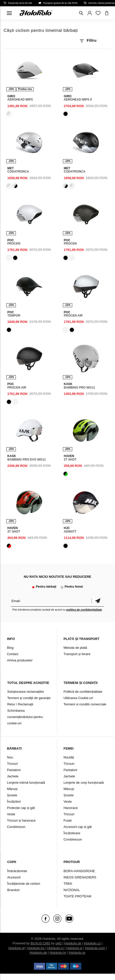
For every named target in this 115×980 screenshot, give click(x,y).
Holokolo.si (74, 948)
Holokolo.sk (73, 943)
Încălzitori (14, 802)
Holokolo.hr (58, 953)
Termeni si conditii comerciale (85, 704)
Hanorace (70, 808)
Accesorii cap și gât (78, 827)
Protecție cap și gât (21, 808)
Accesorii (14, 877)
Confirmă (98, 601)
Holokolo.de (38, 953)
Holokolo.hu (36, 948)
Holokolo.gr (77, 953)
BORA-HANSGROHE (79, 871)
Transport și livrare (77, 654)
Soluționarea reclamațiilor (26, 692)
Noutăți (69, 757)
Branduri (13, 890)
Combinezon (16, 827)
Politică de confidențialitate (83, 692)
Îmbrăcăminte (17, 871)
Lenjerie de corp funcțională (84, 783)
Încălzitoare (72, 833)
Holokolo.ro (55, 948)
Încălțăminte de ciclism (24, 884)
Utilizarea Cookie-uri (78, 698)
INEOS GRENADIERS (80, 877)
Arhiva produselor (20, 660)
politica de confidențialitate (84, 610)
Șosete (12, 795)
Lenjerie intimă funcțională (26, 783)
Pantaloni (14, 770)
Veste (11, 814)
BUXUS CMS (40, 943)
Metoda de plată (75, 648)
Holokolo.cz (92, 943)
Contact (13, 654)
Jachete (13, 776)
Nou (10, 757)
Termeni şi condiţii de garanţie (29, 698)
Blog (10, 648)
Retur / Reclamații (20, 704)
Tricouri (12, 764)
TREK (68, 884)
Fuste (68, 820)
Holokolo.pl (16, 948)
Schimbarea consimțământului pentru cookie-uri (25, 717)
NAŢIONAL (72, 890)
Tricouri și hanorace (21, 820)
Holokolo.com (95, 948)
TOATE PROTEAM (77, 896)
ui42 (59, 943)
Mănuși (12, 789)
